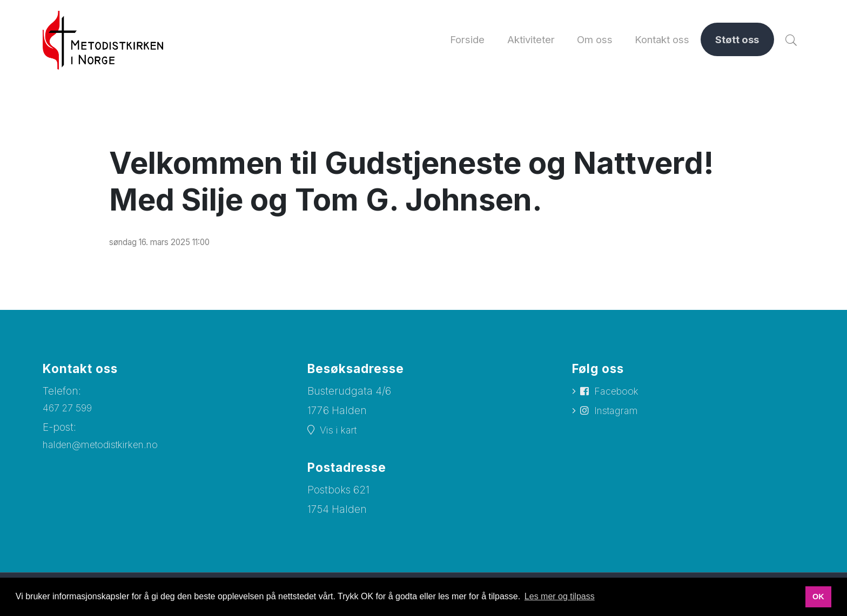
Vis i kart (341, 438)
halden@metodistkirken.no (108, 452)
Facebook (618, 399)
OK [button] (818, 597)
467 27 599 (69, 415)
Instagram (619, 419)
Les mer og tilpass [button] (560, 596)
